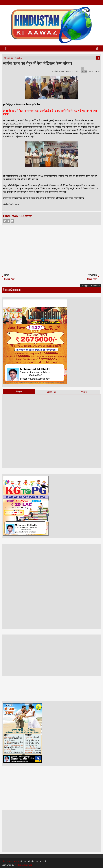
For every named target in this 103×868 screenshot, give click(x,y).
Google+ (12, 221)
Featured (9, 58)
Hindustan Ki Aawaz (63, 71)
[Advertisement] (52, 248)
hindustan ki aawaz (23, 865)
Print (90, 71)
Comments (51, 392)
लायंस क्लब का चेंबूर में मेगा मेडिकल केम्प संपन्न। (38, 63)
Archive (84, 392)
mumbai (18, 58)
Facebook (5, 221)
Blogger (85, 286)
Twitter (9, 221)
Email (97, 71)
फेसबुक (19, 391)
